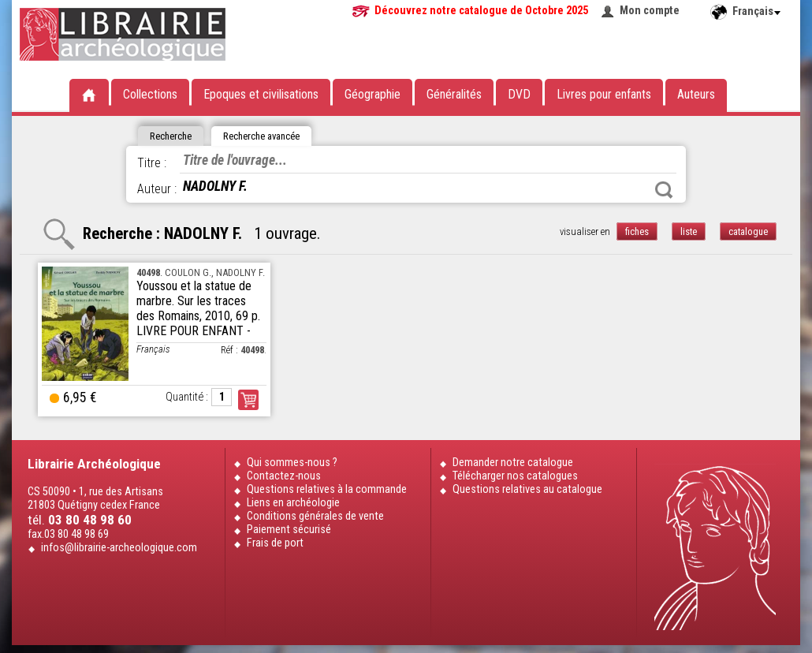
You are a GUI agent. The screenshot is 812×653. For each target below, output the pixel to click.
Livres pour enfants (604, 94)
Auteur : (157, 189)
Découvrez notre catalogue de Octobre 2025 (481, 11)
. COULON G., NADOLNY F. (201, 272)
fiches (637, 231)
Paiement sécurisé (289, 530)
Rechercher (664, 190)
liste (689, 231)
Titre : (152, 163)
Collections (150, 94)
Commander (248, 400)
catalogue (748, 231)
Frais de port (275, 543)
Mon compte (650, 11)
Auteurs (696, 94)
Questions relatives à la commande (327, 489)
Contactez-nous (284, 476)
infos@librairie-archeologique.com (119, 548)
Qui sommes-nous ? (292, 463)
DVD (519, 94)
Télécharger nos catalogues (515, 476)
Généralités (454, 94)
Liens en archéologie (293, 503)
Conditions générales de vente (315, 516)
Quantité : (187, 397)
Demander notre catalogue (513, 463)
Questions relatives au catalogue (527, 489)
